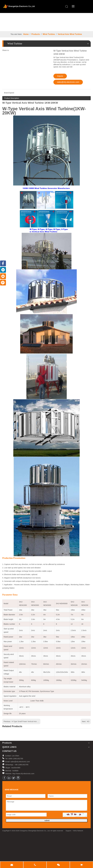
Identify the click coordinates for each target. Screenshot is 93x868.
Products (36, 35)
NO (88, 722)
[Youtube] (18, 778)
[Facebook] (4, 778)
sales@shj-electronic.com (68, 82)
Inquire (60, 76)
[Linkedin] (9, 778)
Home (26, 35)
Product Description (12, 99)
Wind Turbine (49, 35)
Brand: (7, 93)
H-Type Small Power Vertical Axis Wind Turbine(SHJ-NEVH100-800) (37, 722)
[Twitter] (14, 778)
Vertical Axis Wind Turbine (70, 35)
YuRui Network (78, 831)
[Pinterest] (3, 283)
